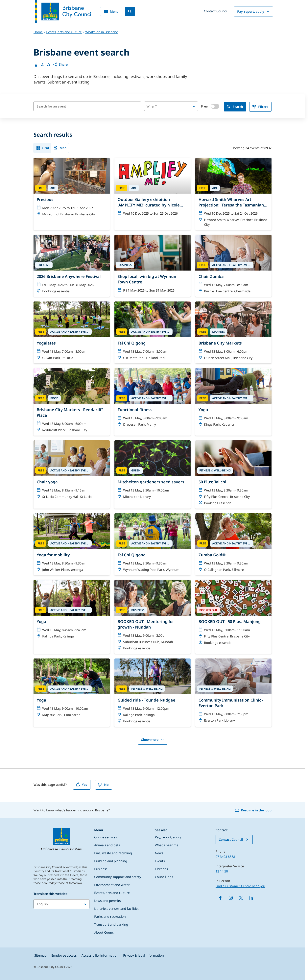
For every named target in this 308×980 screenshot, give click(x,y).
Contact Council (216, 11)
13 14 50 (222, 871)
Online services (106, 837)
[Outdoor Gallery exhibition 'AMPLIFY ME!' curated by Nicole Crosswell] (153, 194)
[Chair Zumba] (233, 266)
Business (101, 869)
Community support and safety (118, 877)
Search (235, 107)
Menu (111, 12)
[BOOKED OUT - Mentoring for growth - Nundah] (153, 617)
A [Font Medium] (42, 65)
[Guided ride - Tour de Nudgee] (153, 693)
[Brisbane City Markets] (233, 332)
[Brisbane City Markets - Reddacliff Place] (72, 402)
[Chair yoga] (72, 474)
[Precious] (72, 194)
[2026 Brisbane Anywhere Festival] (72, 266)
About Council (105, 932)
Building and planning (111, 861)
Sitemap (40, 955)
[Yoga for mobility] (72, 544)
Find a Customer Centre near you (240, 886)
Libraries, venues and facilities (117, 909)
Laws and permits (107, 901)
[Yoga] (233, 402)
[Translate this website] (61, 904)
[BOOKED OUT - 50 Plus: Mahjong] (233, 617)
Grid (42, 148)
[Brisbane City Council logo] (64, 12)
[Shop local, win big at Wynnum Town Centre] (153, 266)
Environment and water (112, 885)
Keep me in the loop (253, 810)
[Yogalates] (72, 332)
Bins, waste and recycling (113, 853)
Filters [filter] (260, 107)
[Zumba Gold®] (233, 544)
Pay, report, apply (254, 12)
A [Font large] (49, 64)
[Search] (130, 12)
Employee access (64, 955)
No (103, 785)
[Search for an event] (87, 106)
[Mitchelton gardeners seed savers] (153, 474)
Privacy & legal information (143, 955)
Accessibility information (100, 955)
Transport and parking (111, 924)
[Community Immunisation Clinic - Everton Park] (233, 693)
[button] (60, 64)
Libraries (161, 869)
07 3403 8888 (225, 857)
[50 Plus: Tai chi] (233, 474)
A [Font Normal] (36, 65)
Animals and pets (107, 845)
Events (160, 861)
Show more (153, 740)
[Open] (194, 107)
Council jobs (164, 877)
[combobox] (164, 106)
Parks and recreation (110, 917)
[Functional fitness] (153, 402)
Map (60, 148)
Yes (81, 785)
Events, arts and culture (112, 893)
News (159, 853)
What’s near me (167, 845)
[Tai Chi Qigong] (153, 332)
